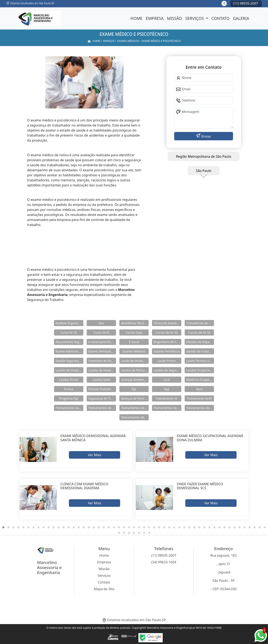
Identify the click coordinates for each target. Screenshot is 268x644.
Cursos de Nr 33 (199, 332)
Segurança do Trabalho (102, 398)
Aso (101, 323)
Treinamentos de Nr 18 (167, 408)
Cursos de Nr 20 (167, 332)
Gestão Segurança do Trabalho (70, 361)
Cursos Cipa (134, 332)
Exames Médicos (134, 351)
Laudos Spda (101, 380)
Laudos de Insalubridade (70, 370)
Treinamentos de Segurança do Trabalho (135, 417)
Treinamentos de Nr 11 (135, 408)
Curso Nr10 (101, 332)
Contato (221, 18)
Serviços (195, 18)
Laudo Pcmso (167, 361)
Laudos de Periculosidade (135, 370)
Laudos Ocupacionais (200, 370)
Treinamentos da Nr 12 (70, 408)
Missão (174, 18)
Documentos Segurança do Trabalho (70, 342)
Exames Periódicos (167, 351)
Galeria (241, 18)
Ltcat (167, 380)
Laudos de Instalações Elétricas (102, 370)
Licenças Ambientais (135, 380)
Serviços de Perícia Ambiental (135, 398)
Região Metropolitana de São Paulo (204, 156)
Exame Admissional (69, 351)
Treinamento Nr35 (199, 398)
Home (136, 18)
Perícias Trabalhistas (102, 389)
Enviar (206, 136)
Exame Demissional (102, 351)
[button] (3, 527)
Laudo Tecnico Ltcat (200, 361)
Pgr (134, 389)
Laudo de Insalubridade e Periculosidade (135, 361)
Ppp (167, 389)
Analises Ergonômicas (70, 323)
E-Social (134, 342)
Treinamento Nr (167, 398)
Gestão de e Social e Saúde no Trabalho (200, 351)
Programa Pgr (69, 398)
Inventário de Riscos (102, 361)
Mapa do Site (104, 589)
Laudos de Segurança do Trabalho (167, 370)
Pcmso (69, 389)
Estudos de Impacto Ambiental (200, 342)
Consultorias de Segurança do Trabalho (200, 323)
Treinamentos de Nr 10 (102, 408)
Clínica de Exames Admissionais (167, 323)
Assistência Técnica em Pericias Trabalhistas (135, 323)
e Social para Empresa (102, 342)
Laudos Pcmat (69, 380)
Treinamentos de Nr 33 (200, 408)
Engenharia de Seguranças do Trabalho (167, 342)
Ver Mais (94, 455)
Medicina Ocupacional (200, 380)
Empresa (155, 18)
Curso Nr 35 (69, 332)
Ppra (199, 389)
